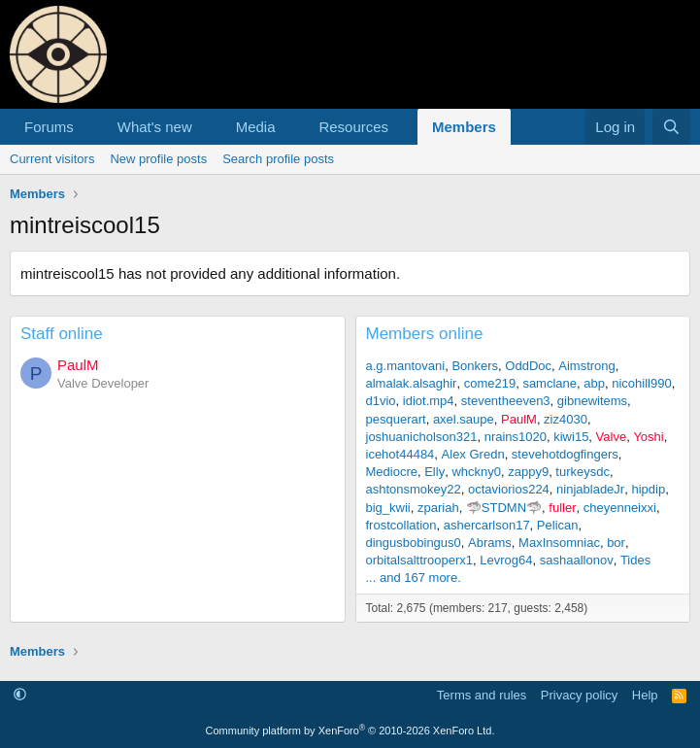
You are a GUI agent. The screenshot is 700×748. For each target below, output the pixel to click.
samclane (550, 383)
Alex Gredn (473, 454)
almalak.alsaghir (412, 383)
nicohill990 (641, 383)
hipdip (648, 489)
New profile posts (158, 159)
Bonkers (475, 366)
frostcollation (401, 525)
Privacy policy (579, 695)
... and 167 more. (414, 578)
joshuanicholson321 (422, 437)
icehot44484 (400, 454)
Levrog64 (506, 560)
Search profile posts (278, 159)
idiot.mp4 (429, 401)
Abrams (490, 543)
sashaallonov (577, 560)
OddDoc (528, 366)
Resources (353, 127)
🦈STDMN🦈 (504, 508)
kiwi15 (571, 437)
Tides (635, 560)
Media (256, 127)
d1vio (381, 401)
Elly (434, 472)
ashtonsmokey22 (414, 489)
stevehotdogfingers (565, 454)
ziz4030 (566, 419)
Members (464, 127)
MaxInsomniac (559, 543)
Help (645, 695)
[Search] (671, 127)
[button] (89, 127)
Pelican (558, 525)
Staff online (62, 334)
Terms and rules (482, 695)
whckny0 (476, 472)
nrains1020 (516, 437)
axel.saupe (464, 419)
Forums (49, 127)
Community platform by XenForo (350, 731)
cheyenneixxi (620, 508)
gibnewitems (592, 401)
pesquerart (396, 419)
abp (594, 383)
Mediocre (392, 472)
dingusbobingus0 (414, 543)
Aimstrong (587, 366)
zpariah (438, 508)
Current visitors (52, 159)
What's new (155, 127)
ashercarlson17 (487, 525)
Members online (425, 334)
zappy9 (528, 472)
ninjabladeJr (590, 489)
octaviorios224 (509, 489)
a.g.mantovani (406, 366)
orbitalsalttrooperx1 (420, 560)
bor (616, 543)
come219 (490, 383)
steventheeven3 (506, 401)
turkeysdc (583, 472)
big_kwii (388, 508)
